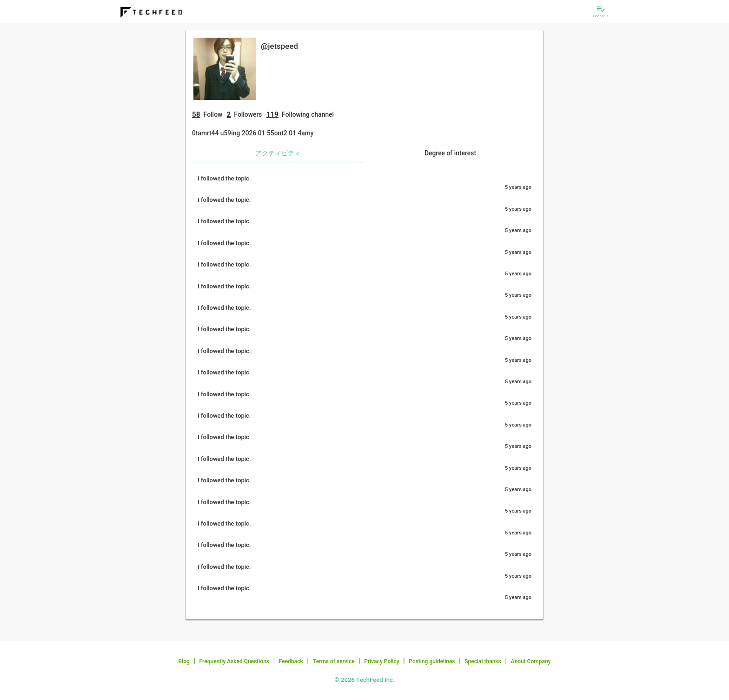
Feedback (291, 661)
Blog (184, 661)
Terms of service (333, 661)
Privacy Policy (381, 661)
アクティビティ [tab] (278, 153)
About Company (530, 661)
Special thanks (483, 661)
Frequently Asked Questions (234, 661)
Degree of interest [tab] (450, 153)
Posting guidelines (432, 661)
